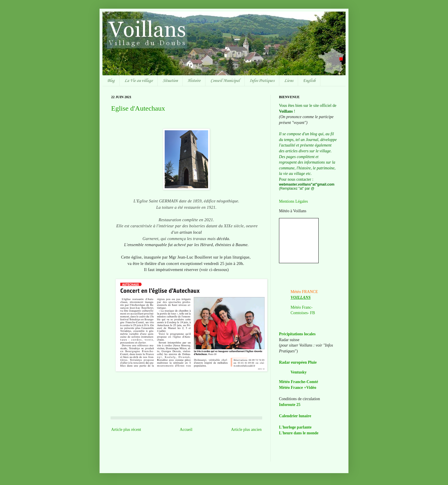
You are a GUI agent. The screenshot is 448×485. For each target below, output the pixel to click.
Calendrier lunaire (295, 416)
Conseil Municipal (225, 81)
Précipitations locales (297, 334)
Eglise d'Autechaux (138, 108)
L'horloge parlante (295, 427)
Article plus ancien (246, 430)
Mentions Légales (293, 201)
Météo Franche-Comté (299, 382)
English (309, 81)
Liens (289, 81)
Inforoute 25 (290, 405)
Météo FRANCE (304, 292)
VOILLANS (301, 298)
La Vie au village (139, 81)
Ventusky (299, 372)
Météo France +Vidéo (298, 388)
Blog (111, 81)
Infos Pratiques (262, 81)
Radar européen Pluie (298, 362)
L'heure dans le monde (299, 433)
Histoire (194, 81)
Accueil (186, 430)
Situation (170, 81)
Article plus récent (126, 430)
